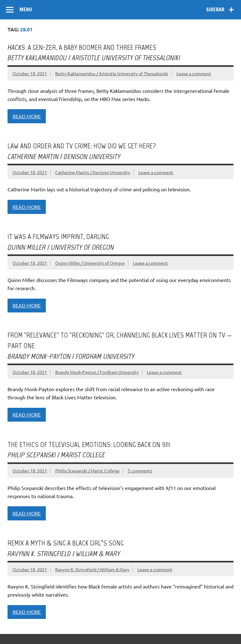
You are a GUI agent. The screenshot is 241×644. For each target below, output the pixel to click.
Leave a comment (194, 73)
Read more (27, 116)
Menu (26, 9)
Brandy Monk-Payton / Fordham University (97, 372)
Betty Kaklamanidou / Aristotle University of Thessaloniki (112, 73)
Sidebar (215, 9)
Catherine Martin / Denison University (93, 172)
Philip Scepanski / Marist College (87, 471)
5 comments (140, 471)
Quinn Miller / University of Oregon (90, 263)
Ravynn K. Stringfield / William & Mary (92, 569)
